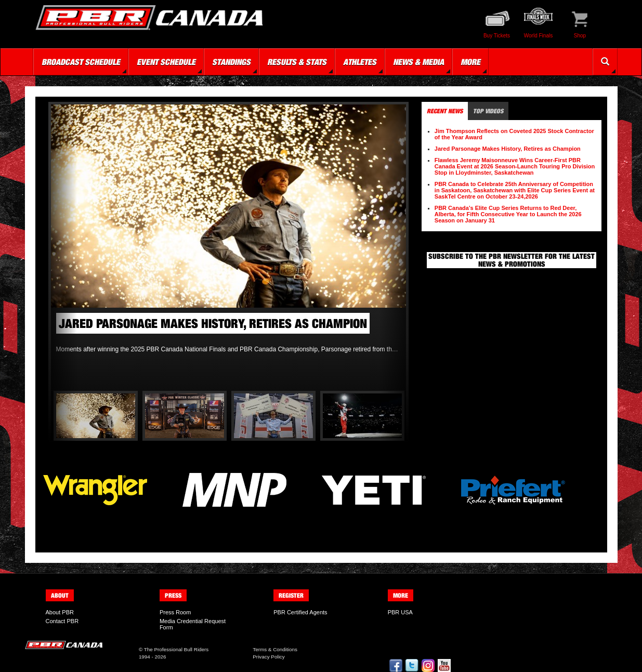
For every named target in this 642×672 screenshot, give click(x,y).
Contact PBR (62, 621)
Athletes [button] (360, 62)
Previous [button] (64, 248)
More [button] (470, 62)
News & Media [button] (418, 62)
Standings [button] (231, 62)
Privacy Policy (268, 657)
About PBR (60, 612)
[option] (229, 232)
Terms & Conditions (275, 649)
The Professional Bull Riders (176, 649)
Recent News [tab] (445, 111)
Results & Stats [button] (297, 62)
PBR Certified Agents (300, 612)
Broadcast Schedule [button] (81, 62)
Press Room (175, 612)
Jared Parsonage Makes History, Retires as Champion (508, 149)
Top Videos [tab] (488, 111)
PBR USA (400, 612)
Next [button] (393, 248)
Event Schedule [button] (166, 62)
